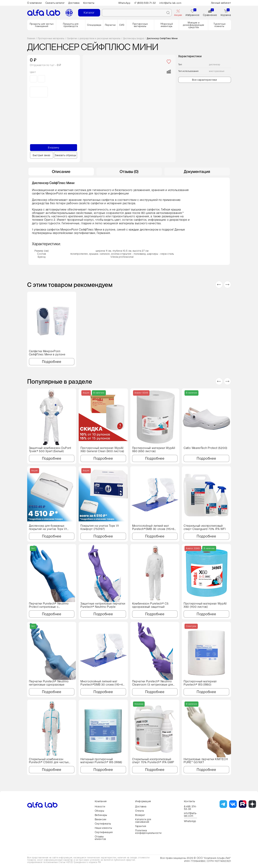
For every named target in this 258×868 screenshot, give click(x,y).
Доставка (74, 3)
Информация (143, 801)
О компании (35, 3)
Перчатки (110, 25)
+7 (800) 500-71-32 (145, 3)
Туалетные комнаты (219, 25)
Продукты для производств (71, 25)
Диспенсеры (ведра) (134, 39)
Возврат (140, 815)
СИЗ (122, 25)
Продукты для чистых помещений (42, 25)
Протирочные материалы (140, 25)
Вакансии (101, 819)
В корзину (54, 148)
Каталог (89, 13)
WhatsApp (124, 3)
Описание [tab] (61, 172)
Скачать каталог (55, 3)
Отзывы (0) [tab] (129, 172)
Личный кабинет (221, 3)
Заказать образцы (65, 155)
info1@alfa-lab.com (171, 3)
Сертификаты (103, 824)
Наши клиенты (103, 828)
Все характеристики (205, 80)
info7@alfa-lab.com (191, 815)
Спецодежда (94, 25)
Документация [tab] (197, 172)
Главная (31, 39)
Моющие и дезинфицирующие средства (194, 25)
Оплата (140, 811)
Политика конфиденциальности (148, 832)
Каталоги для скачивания (143, 821)
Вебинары (101, 815)
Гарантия (141, 826)
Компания (101, 801)
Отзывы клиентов (100, 838)
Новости (100, 806)
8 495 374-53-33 (190, 808)
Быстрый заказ (41, 155)
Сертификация (104, 832)
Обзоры (99, 811)
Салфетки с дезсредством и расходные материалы (94, 39)
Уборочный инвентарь (167, 25)
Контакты (89, 3)
